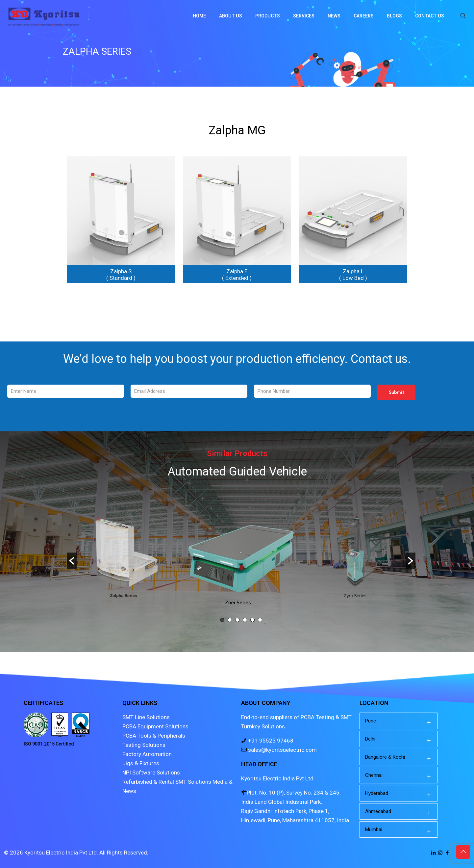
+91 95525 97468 (270, 741)
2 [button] (230, 620)
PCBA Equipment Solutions (155, 727)
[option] (241, 556)
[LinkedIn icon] (433, 853)
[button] (72, 561)
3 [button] (237, 620)
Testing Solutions (144, 745)
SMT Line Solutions (146, 718)
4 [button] (245, 620)
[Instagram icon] (440, 853)
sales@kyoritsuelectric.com (282, 750)
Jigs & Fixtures (141, 764)
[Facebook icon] (447, 853)
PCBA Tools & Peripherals (154, 736)
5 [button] (252, 620)
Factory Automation (147, 754)
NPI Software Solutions (151, 773)
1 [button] (222, 620)
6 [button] (260, 620)
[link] (121, 220)
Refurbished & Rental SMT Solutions (167, 782)
